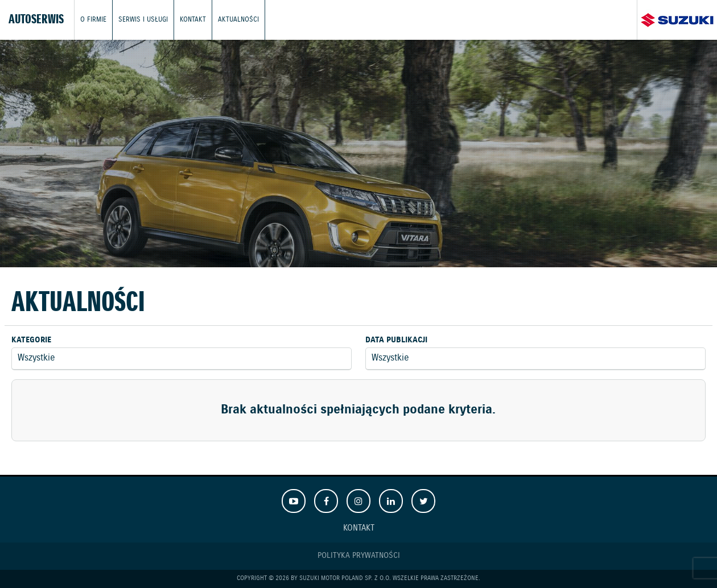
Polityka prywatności (359, 556)
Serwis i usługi (143, 20)
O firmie (93, 20)
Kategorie (31, 340)
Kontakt (193, 20)
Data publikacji (396, 340)
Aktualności (238, 20)
